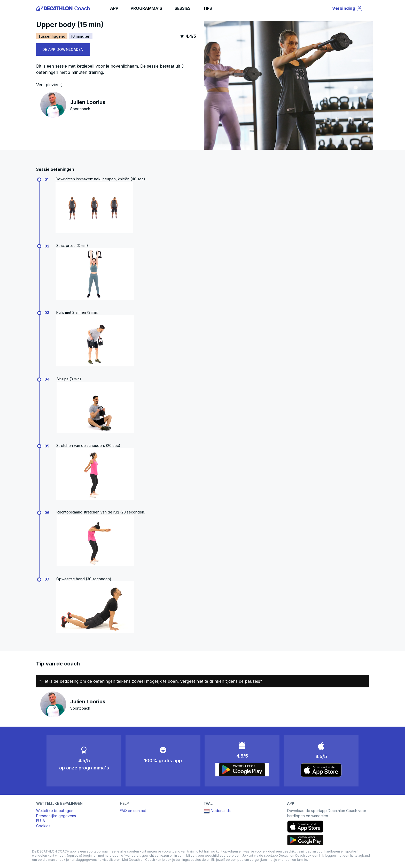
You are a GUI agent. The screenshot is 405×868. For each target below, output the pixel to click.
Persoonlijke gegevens (56, 816)
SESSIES (183, 8)
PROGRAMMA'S (146, 8)
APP (114, 8)
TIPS (208, 8)
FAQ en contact (133, 811)
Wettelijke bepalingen (55, 811)
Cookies (43, 826)
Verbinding (347, 9)
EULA (41, 821)
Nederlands (217, 811)
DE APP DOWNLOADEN (63, 49)
